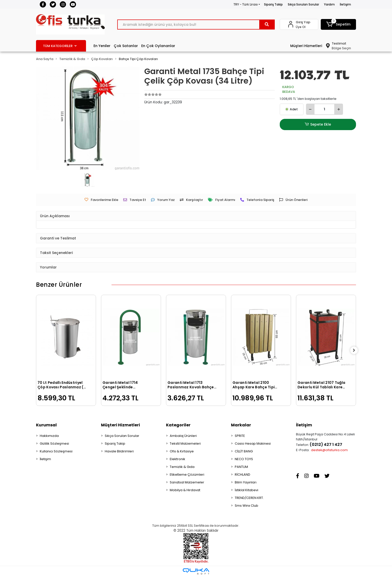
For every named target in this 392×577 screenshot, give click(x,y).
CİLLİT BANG (244, 451)
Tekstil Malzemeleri (185, 444)
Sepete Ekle (318, 124)
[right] (356, 350)
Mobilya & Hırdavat (185, 490)
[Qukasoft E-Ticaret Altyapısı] (196, 571)
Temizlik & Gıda (182, 467)
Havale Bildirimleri (119, 451)
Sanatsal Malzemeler (187, 482)
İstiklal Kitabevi (246, 490)
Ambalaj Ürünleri (183, 436)
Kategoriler (178, 425)
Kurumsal (46, 425)
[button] (338, 24)
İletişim (345, 4)
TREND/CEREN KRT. (249, 498)
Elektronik (177, 459)
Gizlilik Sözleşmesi (54, 444)
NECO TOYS (244, 459)
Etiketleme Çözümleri (187, 475)
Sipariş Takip (273, 4)
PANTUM (241, 467)
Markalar (241, 425)
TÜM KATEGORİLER (60, 46)
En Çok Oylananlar (158, 46)
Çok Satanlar (126, 46)
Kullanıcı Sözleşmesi (56, 451)
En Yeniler (102, 46)
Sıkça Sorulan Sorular (303, 4)
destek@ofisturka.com (329, 450)
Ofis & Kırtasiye (182, 451)
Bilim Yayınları (246, 482)
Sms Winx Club (246, 506)
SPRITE (240, 436)
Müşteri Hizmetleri (306, 46)
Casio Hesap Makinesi (253, 444)
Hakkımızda (49, 436)
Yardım (329, 4)
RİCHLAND (242, 475)
